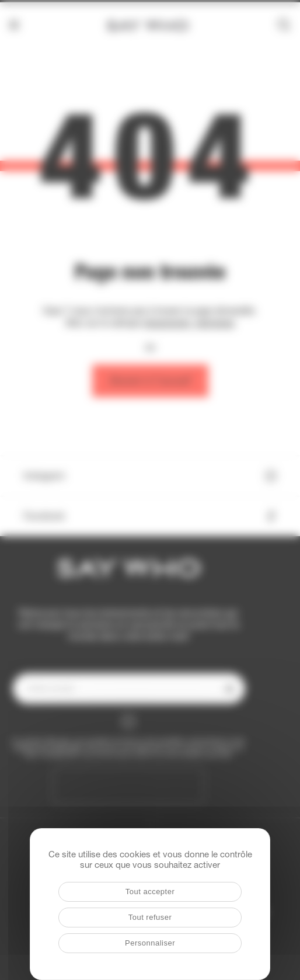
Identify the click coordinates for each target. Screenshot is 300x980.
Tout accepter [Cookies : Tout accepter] (150, 892)
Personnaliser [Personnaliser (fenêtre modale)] (150, 943)
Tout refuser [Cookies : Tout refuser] (150, 917)
